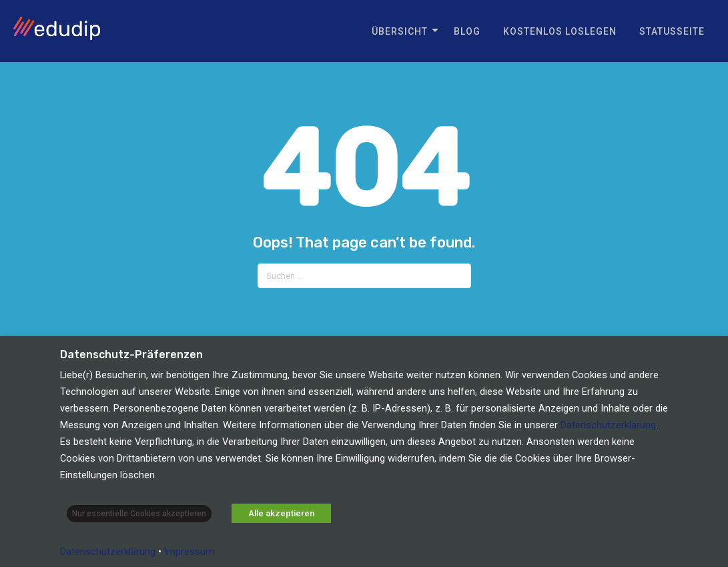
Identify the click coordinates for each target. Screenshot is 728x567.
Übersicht (400, 31)
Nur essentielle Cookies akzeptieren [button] (139, 514)
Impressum (189, 552)
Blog (467, 31)
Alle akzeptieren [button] (281, 513)
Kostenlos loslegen (560, 31)
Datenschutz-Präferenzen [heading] (131, 355)
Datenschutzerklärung (608, 425)
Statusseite (672, 31)
